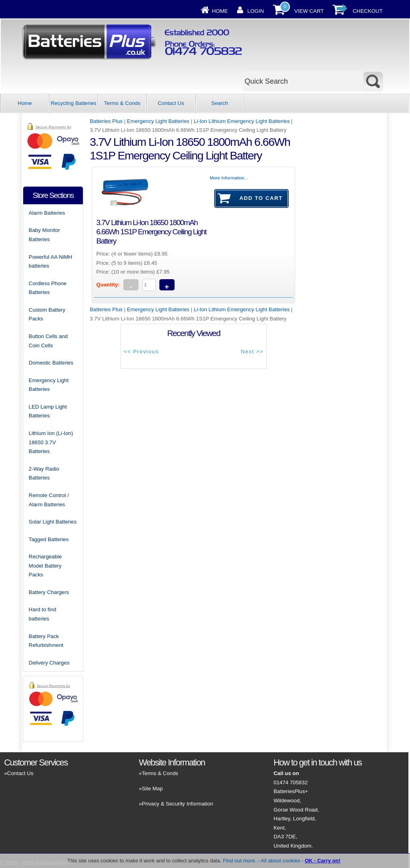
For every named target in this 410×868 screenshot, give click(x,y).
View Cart (309, 11)
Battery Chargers (49, 592)
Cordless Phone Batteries (48, 288)
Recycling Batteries (74, 103)
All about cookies (280, 861)
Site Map (152, 788)
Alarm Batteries (47, 213)
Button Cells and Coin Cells (48, 341)
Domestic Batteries (51, 363)
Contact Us (171, 103)
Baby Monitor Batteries (44, 235)
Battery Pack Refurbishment (46, 641)
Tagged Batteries (49, 539)
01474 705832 (290, 782)
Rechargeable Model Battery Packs (45, 566)
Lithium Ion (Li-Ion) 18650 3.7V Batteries (51, 442)
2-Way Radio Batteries (44, 473)
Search (220, 103)
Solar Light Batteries (53, 522)
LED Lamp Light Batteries (48, 411)
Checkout (368, 11)
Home (220, 11)
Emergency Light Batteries (158, 121)
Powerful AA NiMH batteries (51, 262)
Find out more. (240, 861)
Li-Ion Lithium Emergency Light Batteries (242, 121)
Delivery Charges (49, 663)
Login (256, 11)
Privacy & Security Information (177, 804)
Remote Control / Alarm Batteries (49, 500)
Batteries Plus (106, 121)
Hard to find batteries (43, 614)
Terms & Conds (122, 103)
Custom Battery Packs (47, 314)
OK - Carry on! (323, 861)
